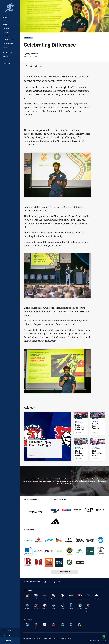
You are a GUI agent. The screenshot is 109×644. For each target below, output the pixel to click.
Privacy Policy (36, 638)
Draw (5, 25)
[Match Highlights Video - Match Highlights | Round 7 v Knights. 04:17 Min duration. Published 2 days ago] (81, 449)
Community (28, 38)
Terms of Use (27, 638)
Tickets (6, 56)
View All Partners (64, 572)
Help (50, 638)
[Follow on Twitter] (55, 582)
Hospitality (8, 40)
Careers (45, 638)
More (10, 47)
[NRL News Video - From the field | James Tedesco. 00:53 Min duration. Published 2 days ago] (98, 423)
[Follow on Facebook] (50, 582)
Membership (7, 52)
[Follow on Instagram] (59, 582)
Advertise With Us (66, 638)
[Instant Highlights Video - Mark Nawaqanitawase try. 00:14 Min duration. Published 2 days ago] (98, 449)
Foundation (8, 43)
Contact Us (56, 638)
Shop (5, 60)
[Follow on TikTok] (45, 582)
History (6, 36)
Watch (6, 21)
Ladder (6, 28)
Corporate (6, 63)
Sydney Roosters (31, 54)
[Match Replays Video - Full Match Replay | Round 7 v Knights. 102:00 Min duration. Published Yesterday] (47, 436)
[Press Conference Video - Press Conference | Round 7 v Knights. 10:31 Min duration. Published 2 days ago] (81, 423)
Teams (6, 32)
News (5, 17)
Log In (7, 635)
